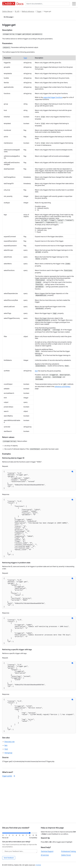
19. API (17, 11)
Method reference (28, 11)
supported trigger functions (53, 97)
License (38, 865)
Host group (8, 795)
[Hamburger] (74, 4)
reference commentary (63, 386)
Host (6, 791)
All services (45, 855)
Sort (36, 370)
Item (6, 788)
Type (25, 57)
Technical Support (47, 851)
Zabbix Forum (66, 855)
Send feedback (9, 858)
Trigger (39, 11)
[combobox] (48, 4)
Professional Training (69, 851)
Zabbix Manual (7, 11)
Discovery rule (9, 784)
